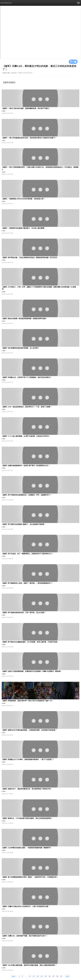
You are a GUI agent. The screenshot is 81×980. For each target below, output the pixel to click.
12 (34, 976)
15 (46, 976)
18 (57, 976)
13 (38, 976)
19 (61, 976)
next (67, 976)
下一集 (73, 62)
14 (42, 976)
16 (50, 976)
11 (30, 976)
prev (14, 976)
